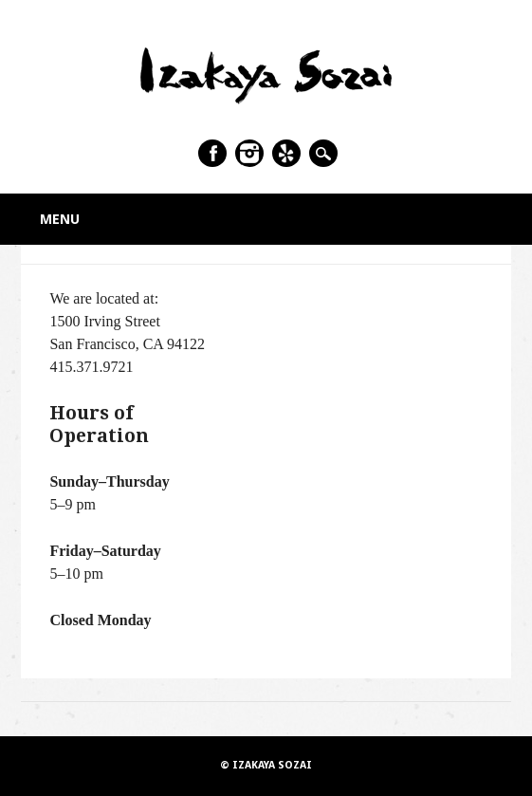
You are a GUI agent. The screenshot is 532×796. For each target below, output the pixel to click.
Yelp (286, 153)
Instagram (249, 153)
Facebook (212, 153)
